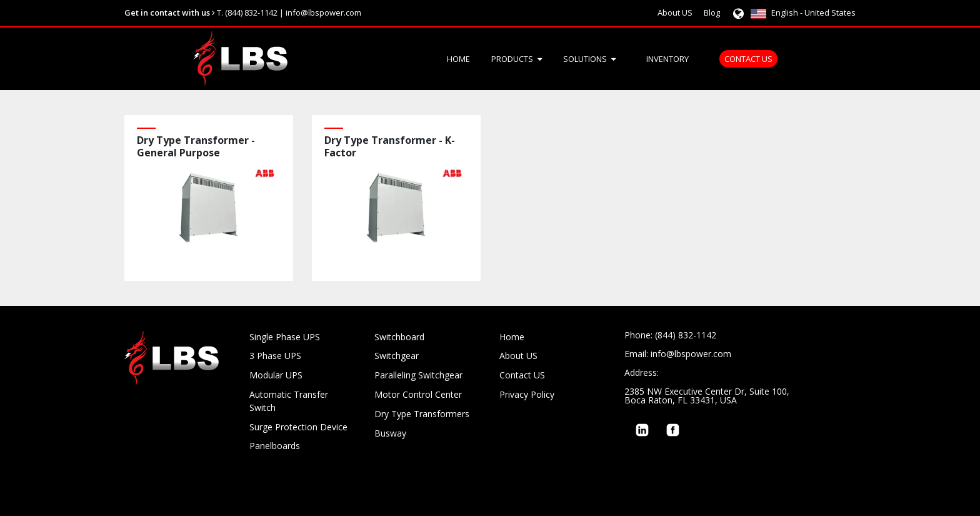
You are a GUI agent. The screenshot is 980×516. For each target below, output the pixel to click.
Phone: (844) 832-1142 (670, 335)
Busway (390, 433)
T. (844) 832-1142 (247, 13)
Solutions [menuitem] (585, 59)
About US (675, 13)
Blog (712, 13)
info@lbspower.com (323, 13)
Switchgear (397, 356)
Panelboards (275, 446)
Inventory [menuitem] (667, 59)
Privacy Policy (527, 394)
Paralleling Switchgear (418, 375)
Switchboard (399, 337)
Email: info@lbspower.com (678, 354)
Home (512, 337)
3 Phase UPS (275, 356)
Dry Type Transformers (422, 414)
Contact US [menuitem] (748, 59)
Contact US (522, 375)
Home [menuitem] (458, 59)
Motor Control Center (418, 394)
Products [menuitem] (512, 59)
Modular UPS (276, 375)
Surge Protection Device (298, 427)
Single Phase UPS (285, 337)
